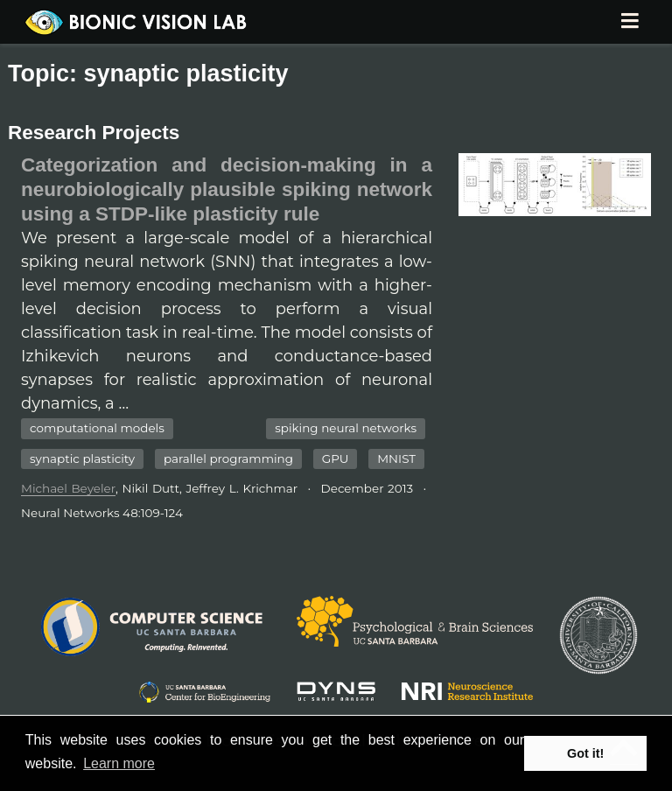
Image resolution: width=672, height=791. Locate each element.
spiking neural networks (346, 428)
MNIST (396, 458)
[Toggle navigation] (630, 22)
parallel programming (228, 458)
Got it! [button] (585, 753)
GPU (336, 458)
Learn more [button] (119, 763)
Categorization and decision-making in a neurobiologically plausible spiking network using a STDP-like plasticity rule (227, 189)
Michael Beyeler (68, 488)
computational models (97, 428)
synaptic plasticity (82, 458)
